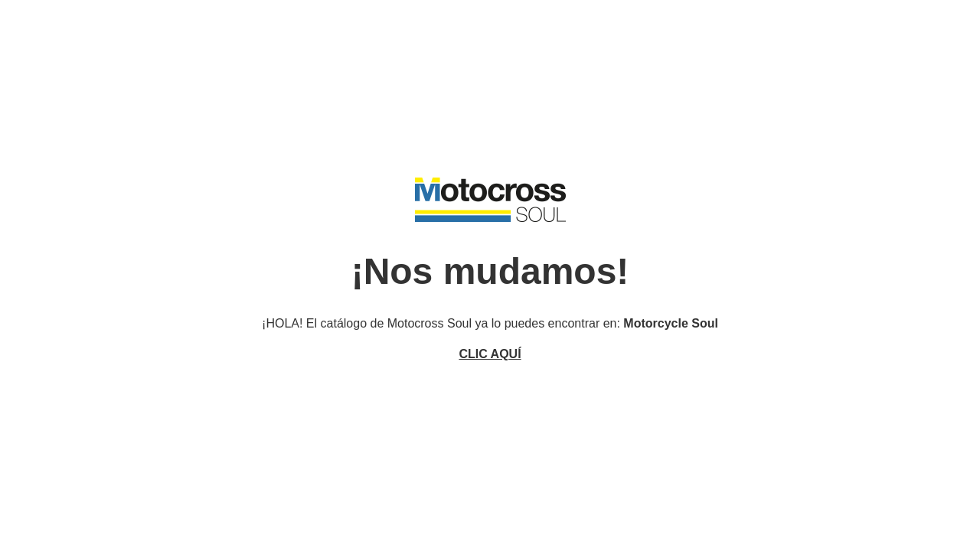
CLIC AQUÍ (490, 354)
